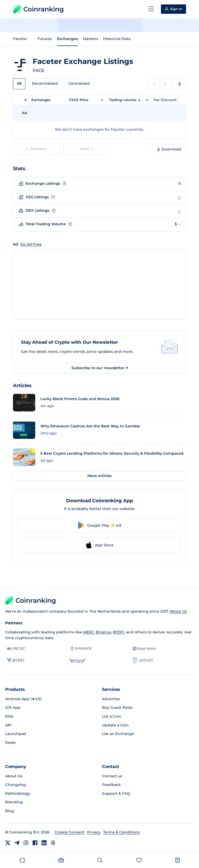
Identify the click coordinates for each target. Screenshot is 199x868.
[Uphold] (143, 660)
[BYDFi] (15, 660)
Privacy (94, 832)
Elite (9, 716)
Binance (103, 632)
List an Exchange (118, 734)
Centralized (79, 83)
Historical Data (117, 39)
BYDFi (119, 632)
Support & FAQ (116, 793)
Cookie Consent (70, 832)
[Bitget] (144, 649)
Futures (45, 39)
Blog (10, 811)
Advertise (111, 699)
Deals (10, 743)
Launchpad (16, 734)
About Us (178, 611)
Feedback (111, 785)
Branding (14, 802)
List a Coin (112, 716)
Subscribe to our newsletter (100, 368)
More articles (99, 476)
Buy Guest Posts (117, 707)
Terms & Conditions (121, 832)
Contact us (112, 776)
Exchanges (67, 39)
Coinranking (38, 9)
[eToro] (77, 660)
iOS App (13, 707)
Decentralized (45, 83)
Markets (90, 39)
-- (179, 197)
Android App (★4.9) (23, 699)
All (19, 83)
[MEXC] (16, 649)
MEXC (88, 632)
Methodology (18, 793)
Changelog (16, 785)
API (8, 725)
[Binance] (81, 648)
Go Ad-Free (31, 244)
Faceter (20, 39)
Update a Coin (115, 725)
